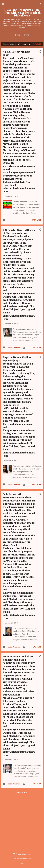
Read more (37, 220)
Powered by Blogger (22, 854)
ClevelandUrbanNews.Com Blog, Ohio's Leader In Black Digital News (22, 13)
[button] (40, 52)
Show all (37, 44)
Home (18, 35)
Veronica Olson (27, 859)
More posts (22, 793)
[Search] (41, 5)
